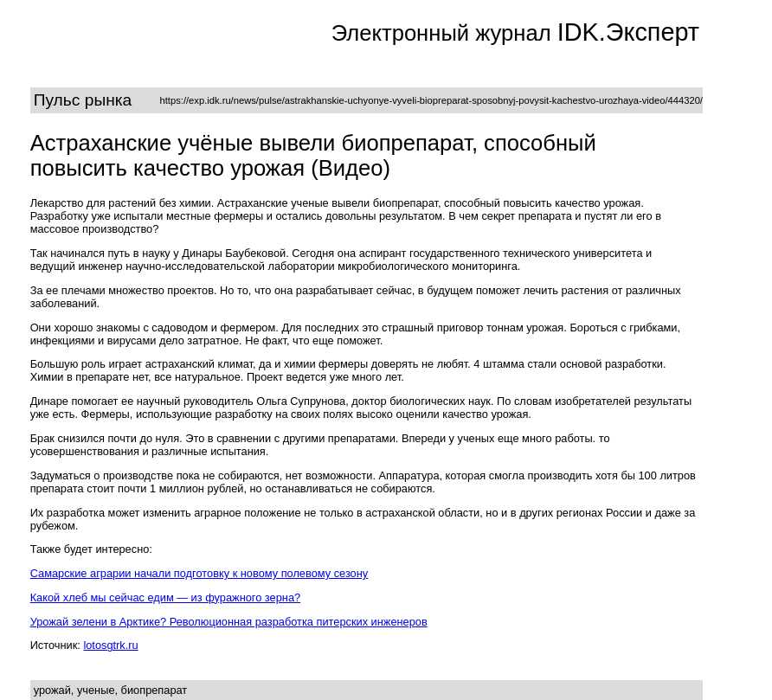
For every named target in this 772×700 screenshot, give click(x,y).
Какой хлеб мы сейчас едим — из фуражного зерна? (165, 597)
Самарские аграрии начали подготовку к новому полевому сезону (199, 573)
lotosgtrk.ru (110, 645)
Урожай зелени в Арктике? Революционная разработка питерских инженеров (229, 622)
